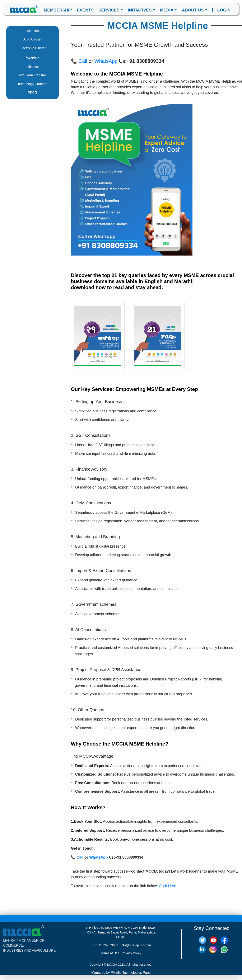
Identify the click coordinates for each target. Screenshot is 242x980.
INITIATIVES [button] (140, 10)
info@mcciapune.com (136, 945)
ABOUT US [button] (193, 10)
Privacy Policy (132, 953)
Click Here (167, 886)
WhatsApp (106, 61)
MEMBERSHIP (58, 10)
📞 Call (79, 61)
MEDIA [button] (167, 10)
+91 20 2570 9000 (105, 945)
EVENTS (85, 10)
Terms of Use (110, 953)
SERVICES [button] (109, 10)
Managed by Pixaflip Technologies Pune (121, 973)
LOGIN (224, 10)
